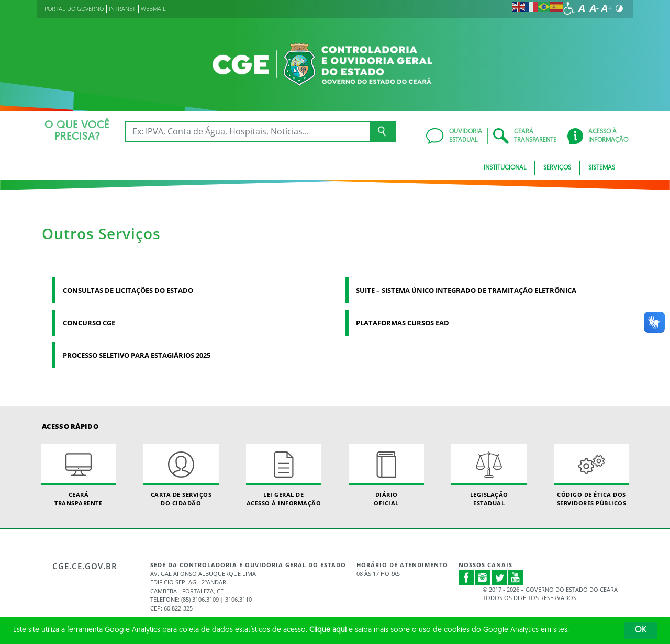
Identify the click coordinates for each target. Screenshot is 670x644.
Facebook (466, 578)
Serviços (557, 168)
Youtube (516, 578)
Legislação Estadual (489, 475)
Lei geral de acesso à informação (284, 475)
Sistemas (602, 168)
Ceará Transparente (79, 475)
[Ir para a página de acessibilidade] (569, 8)
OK (641, 630)
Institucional (505, 168)
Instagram (483, 578)
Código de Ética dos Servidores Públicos (591, 475)
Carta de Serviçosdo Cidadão (181, 475)
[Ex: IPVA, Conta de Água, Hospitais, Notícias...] (247, 131)
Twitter (499, 578)
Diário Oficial (386, 475)
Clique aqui (328, 630)
